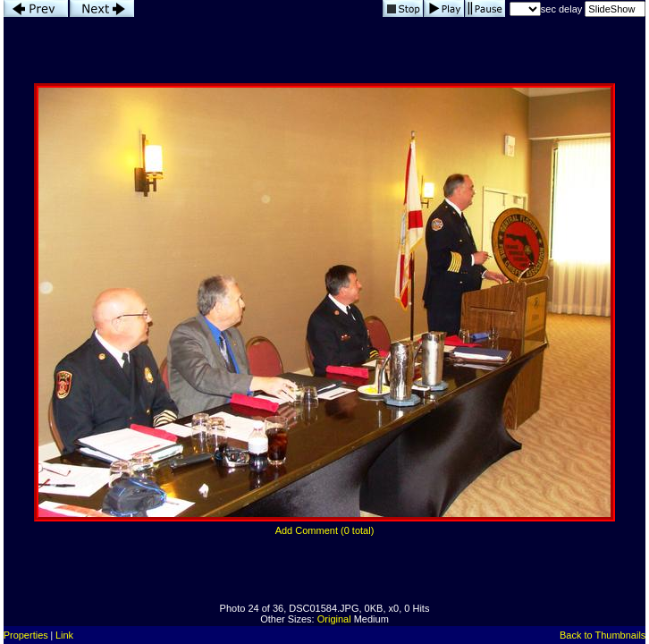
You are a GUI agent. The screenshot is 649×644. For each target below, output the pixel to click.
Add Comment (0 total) (325, 530)
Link (64, 635)
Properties (26, 635)
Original (334, 619)
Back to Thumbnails (603, 635)
